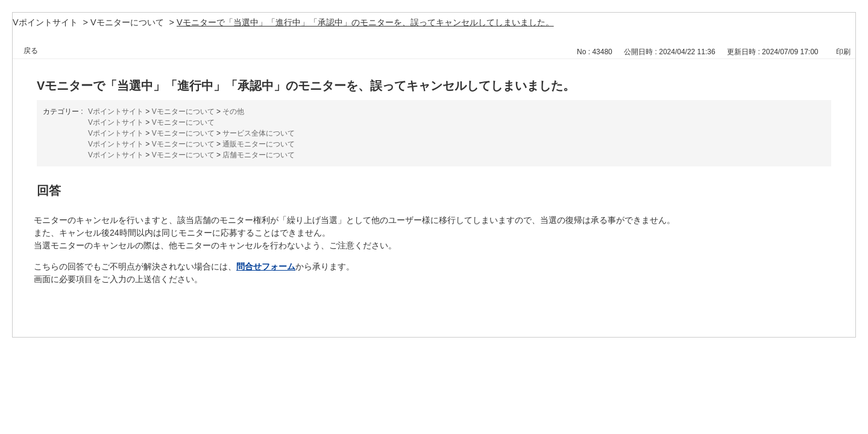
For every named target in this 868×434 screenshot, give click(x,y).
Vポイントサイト (45, 22)
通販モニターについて (259, 144)
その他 (233, 112)
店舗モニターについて (259, 155)
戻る (31, 51)
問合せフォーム (266, 266)
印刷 (843, 52)
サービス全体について (259, 133)
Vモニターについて (127, 22)
